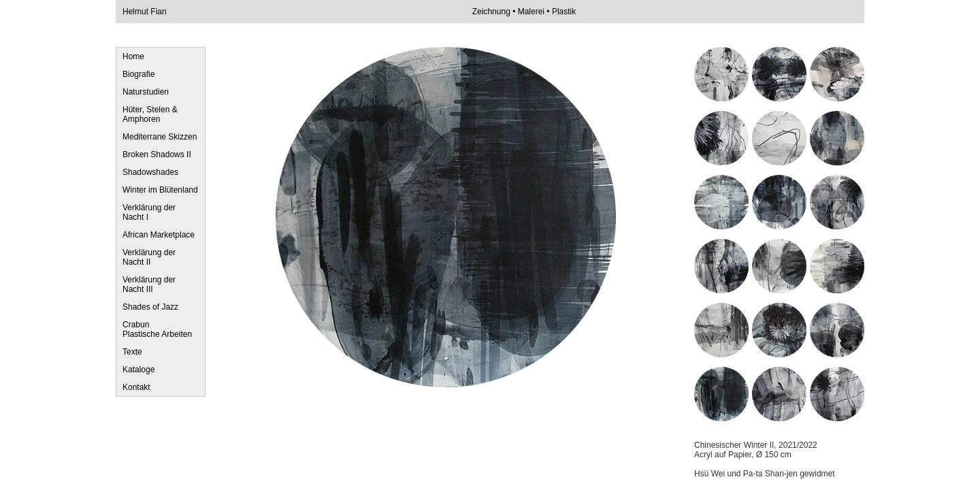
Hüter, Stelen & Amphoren (150, 114)
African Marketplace (159, 235)
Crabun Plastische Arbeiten (157, 329)
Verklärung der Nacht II (149, 257)
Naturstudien (146, 92)
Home (133, 56)
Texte (132, 352)
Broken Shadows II (157, 154)
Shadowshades (150, 172)
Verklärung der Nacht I (149, 212)
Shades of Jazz (150, 307)
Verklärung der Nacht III (149, 284)
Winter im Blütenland (160, 190)
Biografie (138, 74)
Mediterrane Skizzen (160, 137)
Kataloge (138, 370)
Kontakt (136, 387)
